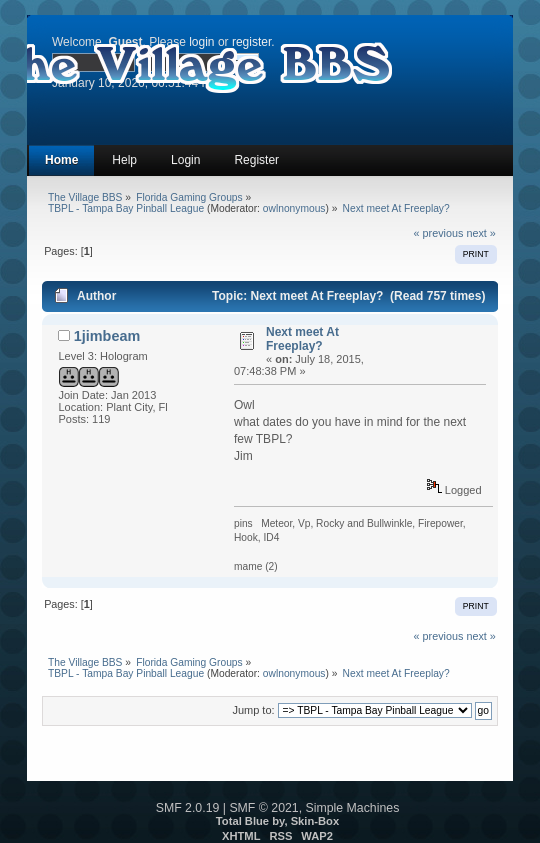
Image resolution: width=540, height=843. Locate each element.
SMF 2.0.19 (188, 808)
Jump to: (253, 710)
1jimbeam (107, 336)
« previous (439, 233)
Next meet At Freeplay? (302, 339)
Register (256, 160)
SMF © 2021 (263, 808)
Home (61, 160)
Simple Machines (353, 808)
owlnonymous (294, 208)
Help (124, 160)
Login (185, 160)
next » (480, 233)
